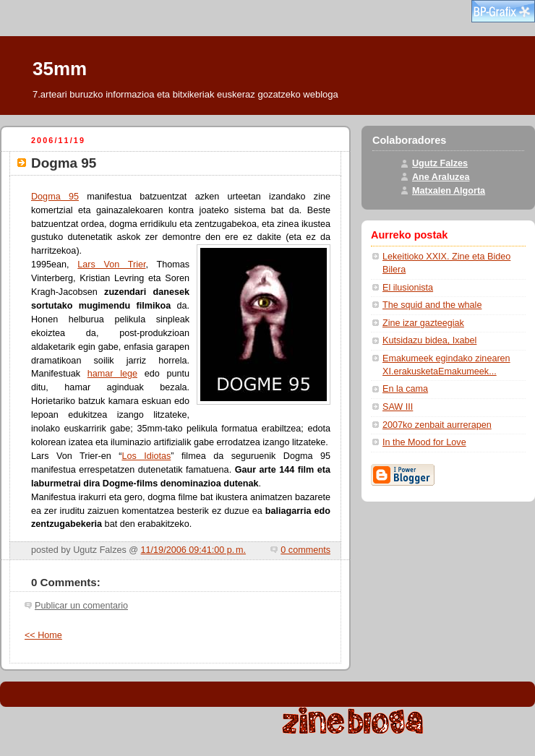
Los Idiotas (146, 456)
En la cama (405, 389)
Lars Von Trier (111, 265)
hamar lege (112, 374)
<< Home (43, 635)
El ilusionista (408, 288)
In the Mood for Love (424, 442)
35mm (60, 69)
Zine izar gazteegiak (423, 323)
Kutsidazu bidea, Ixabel (429, 340)
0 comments (305, 550)
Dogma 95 (55, 197)
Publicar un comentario (81, 606)
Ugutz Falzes (440, 163)
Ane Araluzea (441, 177)
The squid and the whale (432, 305)
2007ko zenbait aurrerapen (437, 425)
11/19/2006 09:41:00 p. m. (193, 550)
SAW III (398, 407)
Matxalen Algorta (449, 191)
